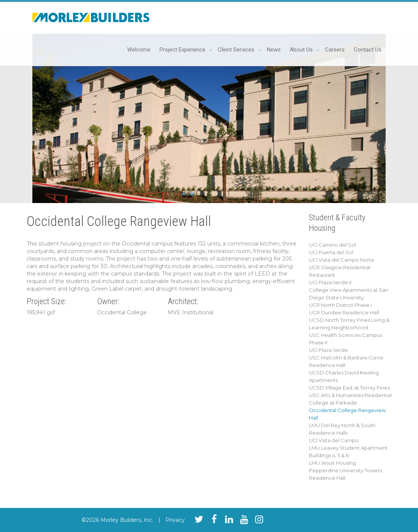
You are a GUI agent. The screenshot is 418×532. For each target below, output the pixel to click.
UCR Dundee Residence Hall (344, 312)
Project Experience (183, 50)
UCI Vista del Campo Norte (342, 260)
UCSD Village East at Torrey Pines (349, 388)
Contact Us (368, 50)
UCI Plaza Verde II (330, 282)
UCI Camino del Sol (332, 245)
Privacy (175, 520)
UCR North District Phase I (340, 305)
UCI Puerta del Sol (331, 252)
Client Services (237, 50)
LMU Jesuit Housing (332, 463)
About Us (302, 50)
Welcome (139, 50)
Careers (335, 50)
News (274, 50)
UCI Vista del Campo (334, 440)
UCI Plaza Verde (328, 350)
